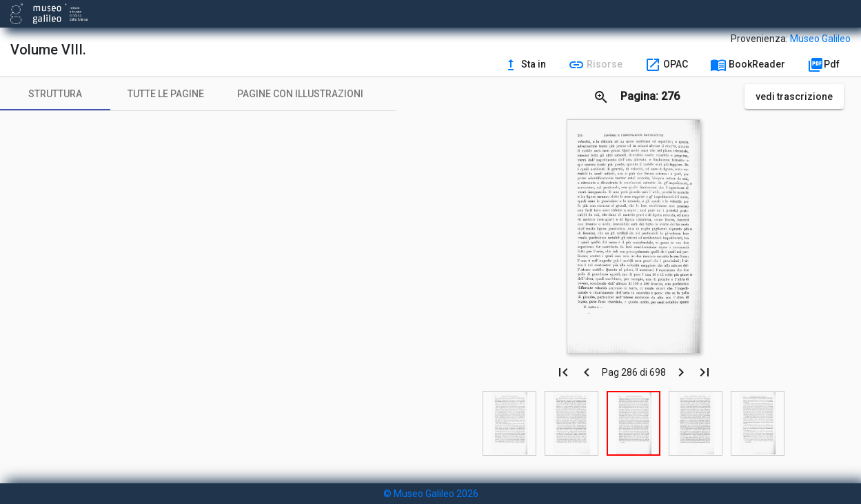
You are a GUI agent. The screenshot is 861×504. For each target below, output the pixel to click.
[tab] (55, 94)
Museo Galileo (820, 39)
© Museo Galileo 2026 (431, 494)
